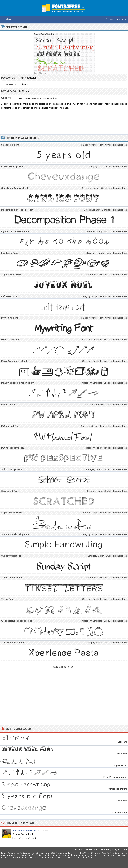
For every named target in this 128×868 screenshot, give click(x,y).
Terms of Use (95, 850)
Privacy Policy (111, 850)
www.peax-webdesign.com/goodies (38, 98)
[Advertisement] (64, 121)
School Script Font (23, 834)
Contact (123, 850)
